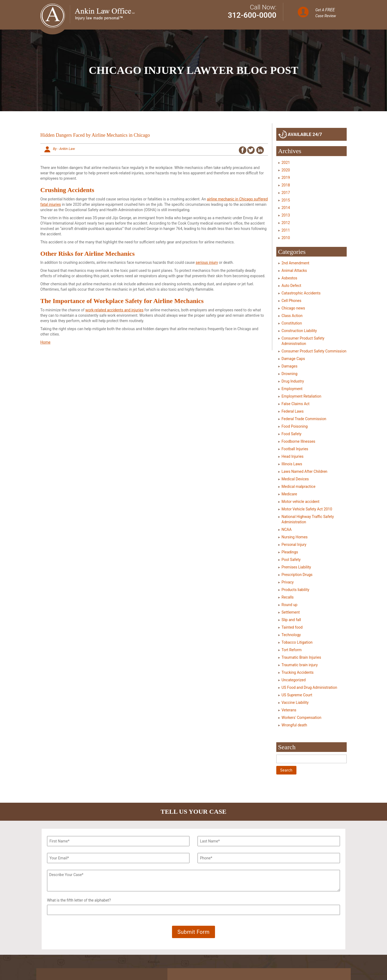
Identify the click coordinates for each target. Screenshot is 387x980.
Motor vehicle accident (301, 502)
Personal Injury (294, 545)
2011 (286, 230)
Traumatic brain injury (300, 665)
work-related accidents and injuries (114, 310)
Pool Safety (291, 560)
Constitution (292, 323)
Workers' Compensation (302, 718)
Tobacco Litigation (297, 642)
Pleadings (290, 552)
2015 (286, 200)
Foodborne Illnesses (299, 441)
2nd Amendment (295, 263)
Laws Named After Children (305, 471)
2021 (286, 163)
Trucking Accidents (298, 672)
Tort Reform (292, 650)
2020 (286, 170)
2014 (286, 208)
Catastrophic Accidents (301, 293)
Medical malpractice (299, 487)
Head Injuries (293, 456)
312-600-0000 (252, 15)
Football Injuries (295, 449)
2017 (286, 193)
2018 (286, 185)
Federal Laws (293, 411)
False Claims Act (296, 404)
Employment (292, 389)
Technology (291, 635)
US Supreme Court (297, 695)
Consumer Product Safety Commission (314, 351)
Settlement (291, 612)
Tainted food (292, 627)
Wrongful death (294, 725)
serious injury (207, 262)
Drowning (290, 374)
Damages (290, 366)
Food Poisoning (295, 426)
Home (45, 342)
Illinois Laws (292, 464)
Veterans (289, 710)
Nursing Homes (295, 537)
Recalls (288, 597)
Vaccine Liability (295, 702)
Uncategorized (294, 680)
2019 (286, 178)
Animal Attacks (294, 271)
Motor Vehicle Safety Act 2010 (307, 509)
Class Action (292, 316)
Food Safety (292, 434)
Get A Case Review (326, 13)
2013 (286, 215)
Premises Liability (296, 567)
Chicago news (293, 308)
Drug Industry (293, 381)
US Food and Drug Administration (309, 687)
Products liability (295, 590)
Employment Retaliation (302, 396)
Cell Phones (292, 301)
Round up (290, 605)
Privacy (288, 582)
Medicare (289, 494)
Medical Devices (295, 479)
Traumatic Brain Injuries (301, 657)
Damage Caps (293, 359)
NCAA (287, 529)
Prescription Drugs (297, 575)
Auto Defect (291, 286)
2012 (286, 223)
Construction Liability (299, 331)
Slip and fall (291, 620)
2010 (286, 238)
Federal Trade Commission (304, 419)
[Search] (312, 759)
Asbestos (290, 278)
